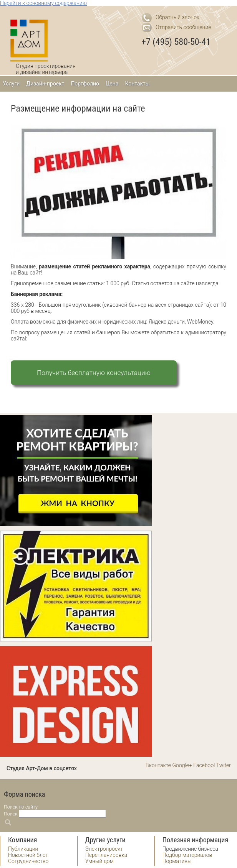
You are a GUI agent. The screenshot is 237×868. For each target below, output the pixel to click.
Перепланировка (106, 855)
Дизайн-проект (45, 84)
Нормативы (177, 861)
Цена (112, 84)
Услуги (11, 84)
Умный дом (99, 861)
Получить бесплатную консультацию (94, 373)
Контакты (137, 84)
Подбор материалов (187, 855)
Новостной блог (28, 855)
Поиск (11, 814)
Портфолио (85, 84)
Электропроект (104, 849)
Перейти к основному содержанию (43, 3)
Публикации (23, 849)
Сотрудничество (28, 861)
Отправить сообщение (183, 27)
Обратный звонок (177, 17)
